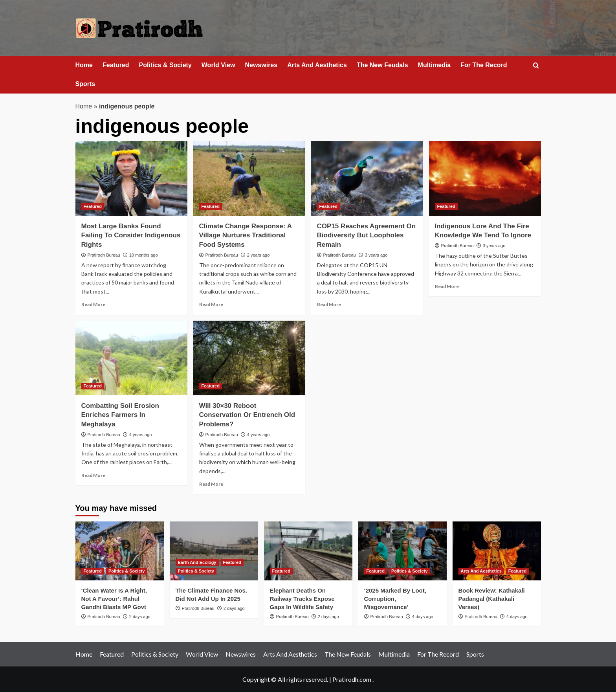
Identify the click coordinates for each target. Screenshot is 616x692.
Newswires (261, 65)
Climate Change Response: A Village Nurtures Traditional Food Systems (246, 236)
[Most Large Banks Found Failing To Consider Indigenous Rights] (131, 178)
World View (218, 65)
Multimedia (434, 65)
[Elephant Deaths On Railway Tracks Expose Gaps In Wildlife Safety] (308, 551)
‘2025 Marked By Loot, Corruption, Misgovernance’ (395, 599)
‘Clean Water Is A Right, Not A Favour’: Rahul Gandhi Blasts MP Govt (114, 599)
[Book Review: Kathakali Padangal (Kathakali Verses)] (497, 551)
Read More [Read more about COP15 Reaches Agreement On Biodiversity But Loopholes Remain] (329, 304)
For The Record (484, 65)
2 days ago (140, 617)
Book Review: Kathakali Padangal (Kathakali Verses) (492, 599)
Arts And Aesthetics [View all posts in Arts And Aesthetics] (481, 571)
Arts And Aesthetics (317, 65)
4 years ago (140, 435)
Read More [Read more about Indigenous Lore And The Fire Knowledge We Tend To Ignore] (447, 286)
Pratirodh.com (352, 679)
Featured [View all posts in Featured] (93, 206)
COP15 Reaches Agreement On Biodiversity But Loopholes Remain (367, 236)
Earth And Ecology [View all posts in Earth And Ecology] (197, 562)
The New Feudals (382, 65)
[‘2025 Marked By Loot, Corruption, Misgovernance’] (402, 551)
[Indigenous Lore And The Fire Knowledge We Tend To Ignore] (485, 178)
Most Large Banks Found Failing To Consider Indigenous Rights (131, 236)
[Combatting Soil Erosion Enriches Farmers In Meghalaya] (131, 358)
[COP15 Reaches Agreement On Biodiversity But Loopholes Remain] (367, 178)
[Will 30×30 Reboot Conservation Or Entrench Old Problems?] (249, 358)
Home (84, 65)
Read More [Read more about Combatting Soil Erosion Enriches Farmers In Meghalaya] (93, 475)
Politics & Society (165, 65)
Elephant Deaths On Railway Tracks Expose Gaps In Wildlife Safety (302, 599)
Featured (116, 65)
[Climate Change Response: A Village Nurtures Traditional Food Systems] (249, 178)
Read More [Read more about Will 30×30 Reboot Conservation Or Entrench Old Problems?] (211, 484)
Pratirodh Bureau (104, 255)
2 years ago (258, 255)
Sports (85, 84)
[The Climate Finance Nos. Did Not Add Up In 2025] (214, 551)
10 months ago (144, 255)
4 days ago (423, 617)
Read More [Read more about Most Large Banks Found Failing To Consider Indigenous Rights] (93, 304)
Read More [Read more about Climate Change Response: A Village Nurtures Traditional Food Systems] (211, 304)
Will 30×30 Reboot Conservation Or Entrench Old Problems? (247, 415)
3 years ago (376, 255)
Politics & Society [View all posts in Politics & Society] (126, 571)
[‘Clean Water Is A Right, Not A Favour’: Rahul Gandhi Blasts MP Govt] (120, 551)
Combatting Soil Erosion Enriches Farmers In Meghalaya (120, 415)
